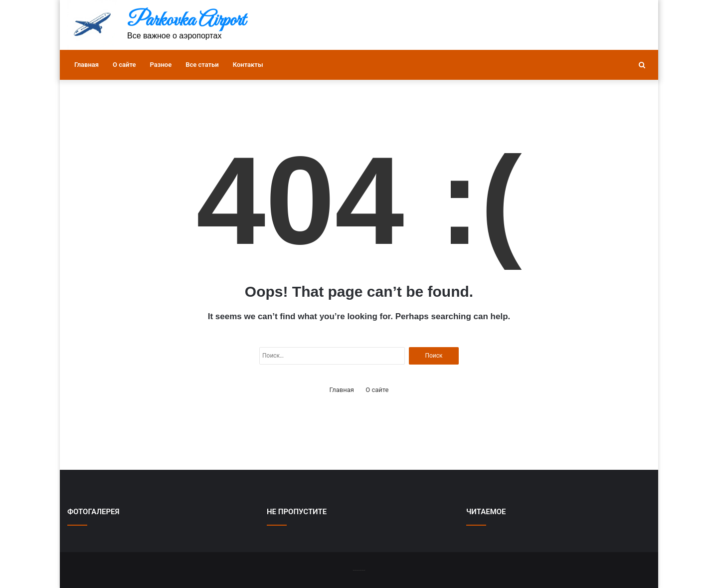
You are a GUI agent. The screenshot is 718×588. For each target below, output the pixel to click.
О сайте (124, 65)
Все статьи (202, 65)
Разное (161, 65)
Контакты (248, 65)
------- (359, 570)
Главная (87, 65)
